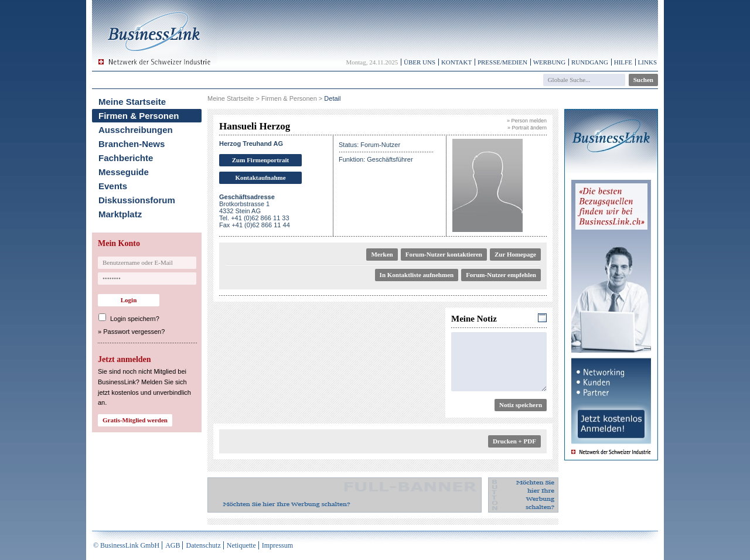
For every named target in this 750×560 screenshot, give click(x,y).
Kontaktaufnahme (260, 177)
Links (647, 62)
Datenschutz (203, 545)
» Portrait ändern (527, 128)
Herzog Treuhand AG (251, 144)
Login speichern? (135, 319)
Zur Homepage (515, 254)
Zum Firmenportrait (260, 160)
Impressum (277, 545)
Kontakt (456, 62)
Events (113, 186)
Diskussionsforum (137, 200)
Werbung (550, 62)
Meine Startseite (132, 102)
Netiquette (241, 545)
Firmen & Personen (139, 116)
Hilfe (623, 62)
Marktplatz (120, 214)
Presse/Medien (502, 62)
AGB (173, 545)
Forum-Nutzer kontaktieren (444, 254)
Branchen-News (132, 144)
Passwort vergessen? (134, 332)
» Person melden (527, 121)
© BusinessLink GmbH (126, 545)
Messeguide (124, 172)
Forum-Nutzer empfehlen (501, 275)
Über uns (420, 62)
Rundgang (590, 62)
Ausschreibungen (136, 130)
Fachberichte (126, 158)
